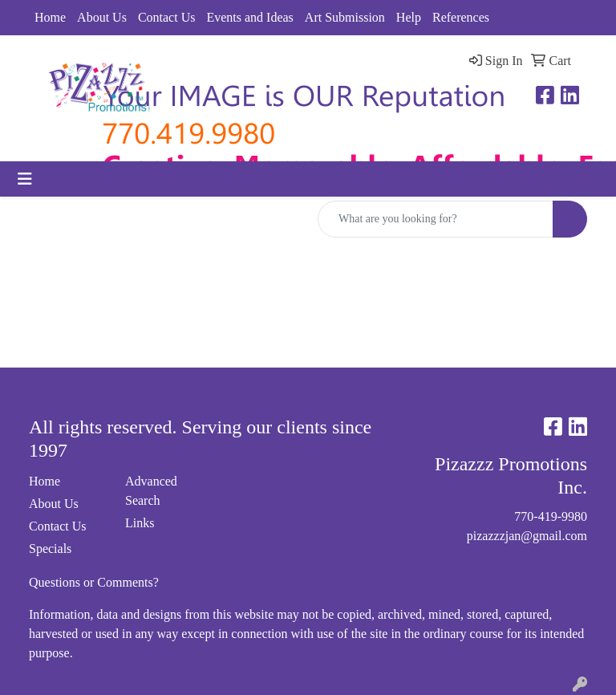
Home (50, 17)
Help (409, 17)
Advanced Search (151, 491)
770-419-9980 (551, 516)
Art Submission (345, 17)
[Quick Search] (436, 219)
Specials (50, 549)
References (461, 17)
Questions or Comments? (94, 582)
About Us (102, 17)
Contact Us (167, 17)
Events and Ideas (249, 17)
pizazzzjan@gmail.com (527, 536)
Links (140, 523)
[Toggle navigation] (25, 179)
